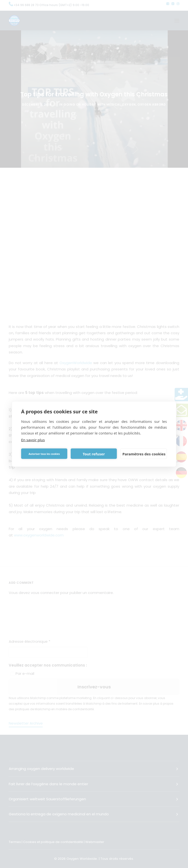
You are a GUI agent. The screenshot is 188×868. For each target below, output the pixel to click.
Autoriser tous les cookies (44, 454)
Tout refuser (94, 454)
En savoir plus (33, 440)
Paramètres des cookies (144, 454)
